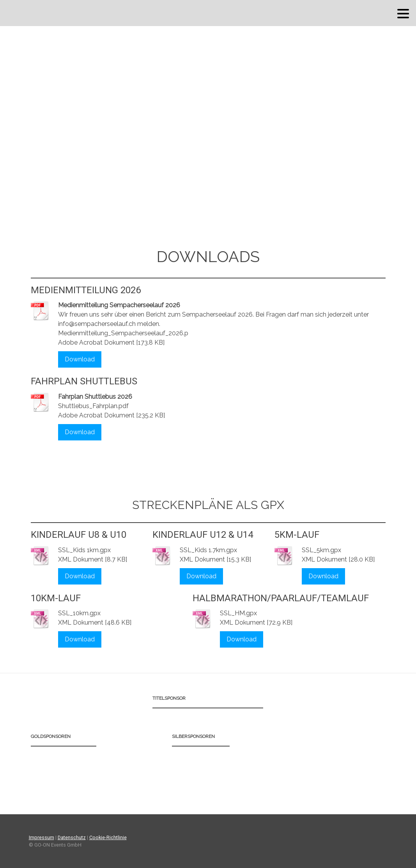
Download (80, 359)
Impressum (42, 837)
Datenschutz (72, 837)
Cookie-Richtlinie (108, 837)
